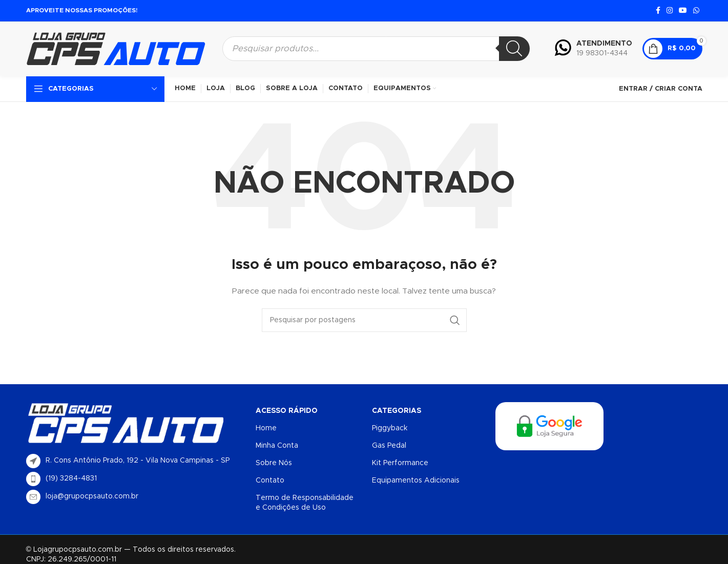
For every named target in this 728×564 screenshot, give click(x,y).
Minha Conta (277, 446)
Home (266, 428)
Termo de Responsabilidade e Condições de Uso (305, 503)
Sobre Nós (274, 463)
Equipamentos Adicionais (416, 481)
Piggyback (390, 428)
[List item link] (136, 479)
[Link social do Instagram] (670, 11)
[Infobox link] (594, 49)
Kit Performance (400, 463)
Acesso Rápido (287, 411)
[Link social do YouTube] (683, 11)
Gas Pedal (389, 446)
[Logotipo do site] (116, 48)
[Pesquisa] (514, 49)
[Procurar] (364, 320)
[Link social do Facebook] (658, 11)
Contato (270, 481)
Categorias (397, 411)
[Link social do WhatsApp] (696, 11)
